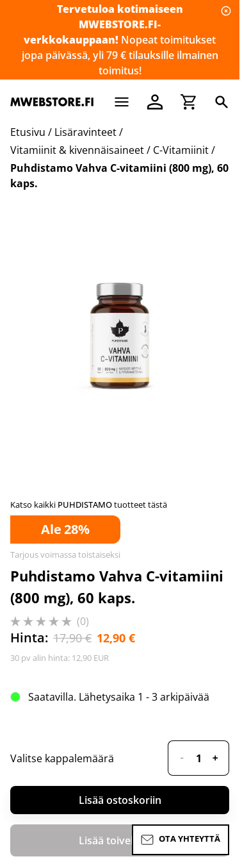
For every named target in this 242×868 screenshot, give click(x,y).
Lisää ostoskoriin (120, 800)
